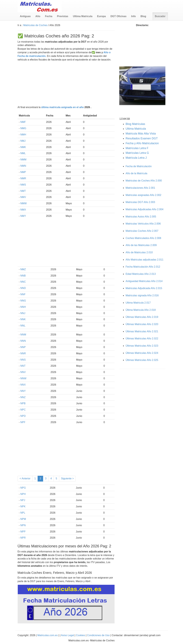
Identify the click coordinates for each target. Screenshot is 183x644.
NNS (23, 360)
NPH (23, 494)
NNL (23, 326)
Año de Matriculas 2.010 (139, 252)
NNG (23, 301)
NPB (23, 403)
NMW (23, 203)
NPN (23, 525)
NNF (23, 294)
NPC (23, 410)
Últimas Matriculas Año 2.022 (142, 338)
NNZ (23, 397)
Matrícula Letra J (136, 158)
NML (23, 153)
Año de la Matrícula (136, 173)
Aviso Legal (68, 635)
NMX (23, 210)
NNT (23, 366)
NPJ (23, 500)
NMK (23, 147)
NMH (23, 135)
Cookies (81, 635)
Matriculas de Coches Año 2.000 (144, 181)
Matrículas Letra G (137, 153)
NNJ (23, 313)
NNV (23, 372)
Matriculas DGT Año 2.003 (140, 202)
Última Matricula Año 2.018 (141, 310)
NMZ (23, 269)
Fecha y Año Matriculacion (142, 143)
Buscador (160, 16)
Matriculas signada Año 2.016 (142, 295)
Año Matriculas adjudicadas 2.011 (144, 260)
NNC (23, 282)
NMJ (23, 141)
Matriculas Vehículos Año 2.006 (143, 224)
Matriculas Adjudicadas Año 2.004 (144, 209)
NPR (23, 538)
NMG (23, 128)
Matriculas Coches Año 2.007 (142, 231)
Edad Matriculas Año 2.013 (141, 274)
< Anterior (25, 478)
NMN (23, 166)
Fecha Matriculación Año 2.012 (143, 267)
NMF (23, 122)
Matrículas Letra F (137, 148)
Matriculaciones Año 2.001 (140, 188)
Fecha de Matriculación (139, 166)
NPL (23, 513)
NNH (23, 307)
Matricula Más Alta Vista (141, 134)
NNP (23, 347)
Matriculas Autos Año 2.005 (141, 217)
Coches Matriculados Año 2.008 (143, 238)
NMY (23, 216)
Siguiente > (67, 478)
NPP (23, 532)
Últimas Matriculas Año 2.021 (142, 331)
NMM (23, 160)
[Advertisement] (66, 84)
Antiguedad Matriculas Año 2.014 (144, 281)
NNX (23, 385)
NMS (23, 185)
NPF (23, 422)
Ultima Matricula (136, 129)
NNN (23, 341)
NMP (23, 172)
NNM (23, 335)
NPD (23, 416)
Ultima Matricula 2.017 (138, 303)
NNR (23, 353)
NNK (23, 319)
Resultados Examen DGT (142, 138)
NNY (23, 391)
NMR (23, 178)
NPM (23, 519)
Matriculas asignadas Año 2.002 (143, 195)
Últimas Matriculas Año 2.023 (142, 346)
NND (23, 288)
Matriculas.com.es (48, 635)
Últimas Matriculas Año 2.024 (142, 353)
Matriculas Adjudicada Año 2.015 (144, 288)
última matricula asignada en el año (62, 107)
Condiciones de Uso (98, 635)
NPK (23, 506)
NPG (23, 488)
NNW (23, 378)
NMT (23, 191)
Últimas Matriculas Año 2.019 (142, 317)
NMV (23, 197)
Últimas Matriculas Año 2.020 (142, 324)
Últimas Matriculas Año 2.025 (142, 360)
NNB (23, 276)
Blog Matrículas (135, 124)
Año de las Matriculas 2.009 (141, 245)
